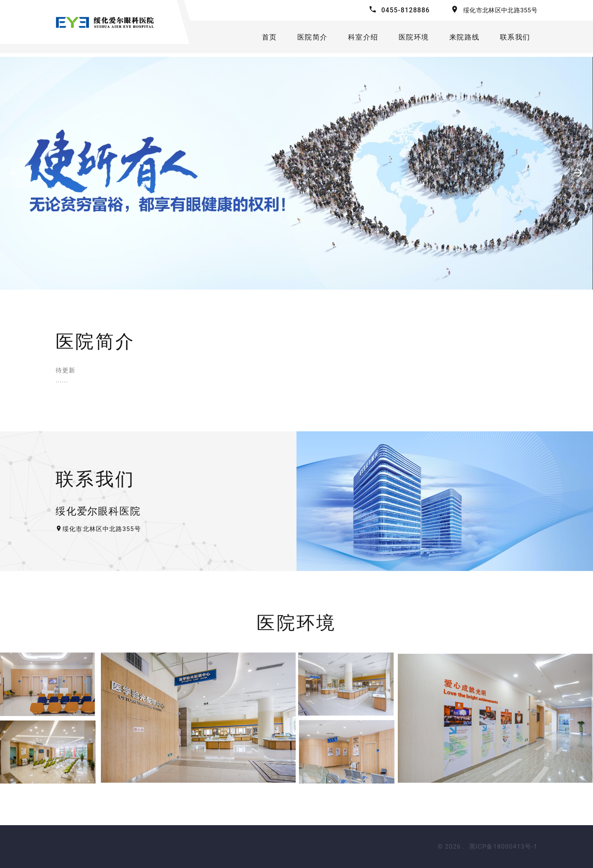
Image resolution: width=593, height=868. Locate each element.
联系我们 (517, 39)
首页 (263, 39)
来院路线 (465, 39)
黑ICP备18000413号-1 (503, 847)
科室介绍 (360, 39)
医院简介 (308, 39)
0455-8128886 (405, 10)
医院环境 (412, 39)
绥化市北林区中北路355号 (500, 10)
